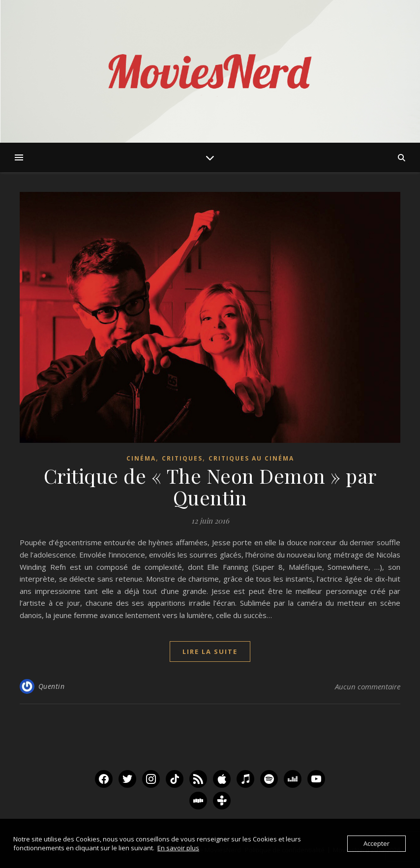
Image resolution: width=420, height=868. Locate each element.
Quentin (52, 686)
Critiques (182, 458)
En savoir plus (178, 848)
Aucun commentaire (368, 686)
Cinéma (141, 458)
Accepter (376, 843)
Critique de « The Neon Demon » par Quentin (210, 486)
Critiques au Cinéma (251, 458)
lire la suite (210, 651)
